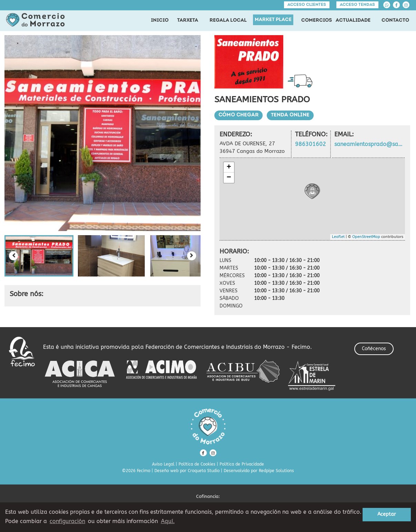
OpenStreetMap (366, 237)
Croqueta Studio (204, 471)
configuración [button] (67, 521)
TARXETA (188, 20)
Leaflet (338, 237)
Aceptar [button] (387, 514)
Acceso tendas (357, 5)
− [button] (229, 178)
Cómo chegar (239, 115)
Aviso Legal (163, 464)
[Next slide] (192, 256)
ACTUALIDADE (353, 20)
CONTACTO (395, 20)
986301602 (311, 144)
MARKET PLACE (273, 20)
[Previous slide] (13, 256)
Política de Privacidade (242, 464)
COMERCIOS (317, 20)
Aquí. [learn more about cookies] (168, 521)
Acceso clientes (307, 5)
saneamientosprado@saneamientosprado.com (369, 144)
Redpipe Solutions (276, 471)
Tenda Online (290, 115)
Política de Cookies (197, 464)
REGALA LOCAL (228, 20)
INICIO (160, 20)
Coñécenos (374, 349)
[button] (39, 256)
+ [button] (229, 167)
